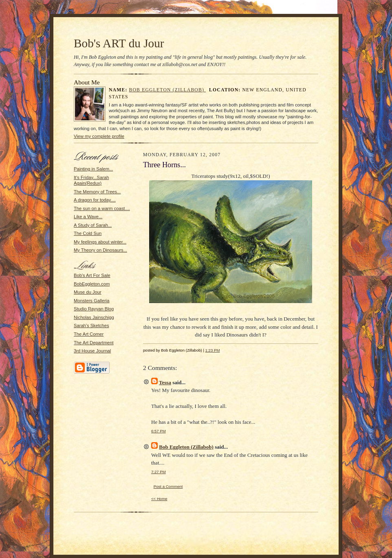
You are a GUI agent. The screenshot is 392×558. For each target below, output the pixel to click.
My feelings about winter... (100, 242)
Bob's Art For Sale (92, 275)
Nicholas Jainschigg (94, 317)
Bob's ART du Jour (119, 43)
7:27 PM (159, 472)
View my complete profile (99, 136)
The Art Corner (89, 334)
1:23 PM (213, 350)
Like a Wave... (88, 217)
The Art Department (94, 343)
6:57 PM (159, 431)
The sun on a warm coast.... (102, 208)
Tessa (165, 382)
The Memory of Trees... (97, 192)
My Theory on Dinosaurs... (100, 250)
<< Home (159, 499)
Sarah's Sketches (91, 325)
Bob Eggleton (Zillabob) (168, 90)
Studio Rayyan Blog (94, 309)
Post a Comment (168, 486)
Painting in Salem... (93, 169)
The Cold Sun (88, 233)
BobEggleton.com (92, 284)
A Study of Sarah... (93, 225)
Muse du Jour (88, 292)
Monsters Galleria (92, 301)
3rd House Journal (92, 351)
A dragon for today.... (95, 200)
